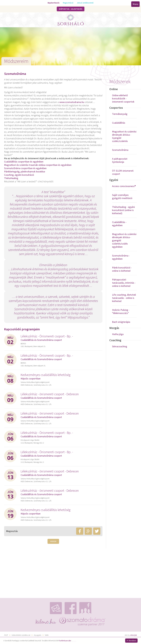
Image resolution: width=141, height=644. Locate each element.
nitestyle (133, 635)
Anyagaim (38, 635)
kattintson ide (65, 641)
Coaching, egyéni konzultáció (19, 175)
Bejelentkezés (54, 3)
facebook (80, 531)
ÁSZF (6, 635)
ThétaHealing (11, 178)
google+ (88, 531)
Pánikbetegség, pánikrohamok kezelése (25, 172)
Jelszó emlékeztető (85, 3)
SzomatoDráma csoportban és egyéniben (25, 168)
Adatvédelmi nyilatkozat (21, 635)
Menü (135, 4)
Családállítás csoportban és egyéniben (24, 162)
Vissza (53, 541)
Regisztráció (68, 3)
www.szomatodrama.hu (72, 102)
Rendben (132, 641)
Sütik (47, 635)
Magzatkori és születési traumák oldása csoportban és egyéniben (38, 165)
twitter (97, 531)
